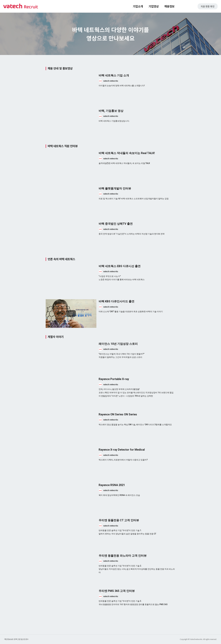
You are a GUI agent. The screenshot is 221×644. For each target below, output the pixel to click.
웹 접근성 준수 (23, 639)
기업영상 (154, 6)
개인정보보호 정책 (11, 639)
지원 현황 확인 (208, 6)
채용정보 (169, 6)
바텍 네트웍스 (21, 6)
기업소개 (138, 6)
